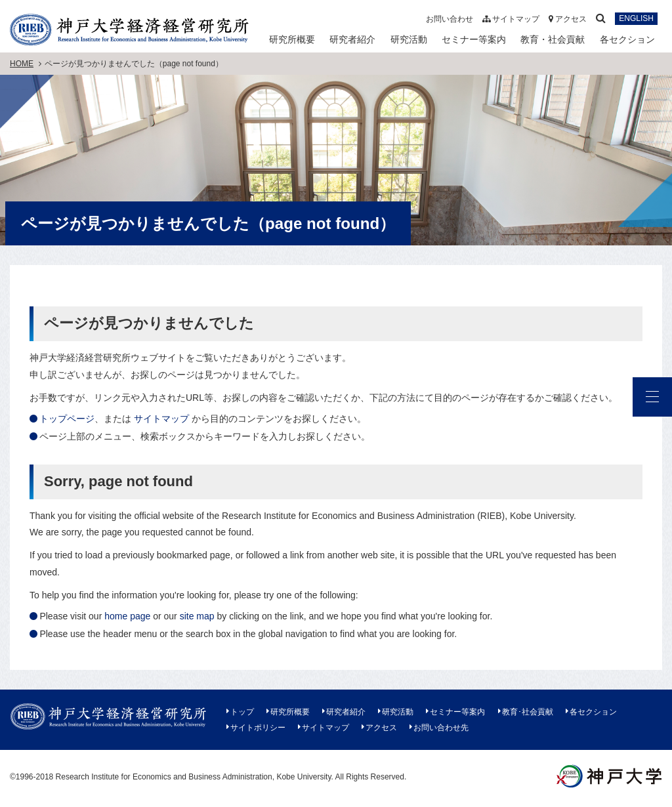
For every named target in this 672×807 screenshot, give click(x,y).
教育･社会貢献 (528, 712)
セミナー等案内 (474, 39)
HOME (22, 64)
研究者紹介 (352, 39)
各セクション (627, 39)
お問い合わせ (450, 19)
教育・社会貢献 (553, 39)
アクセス (568, 19)
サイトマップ (511, 19)
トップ (242, 712)
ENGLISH (636, 19)
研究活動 (409, 39)
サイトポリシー (258, 728)
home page (127, 616)
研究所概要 (292, 39)
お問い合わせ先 (441, 728)
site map (197, 616)
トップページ (67, 419)
